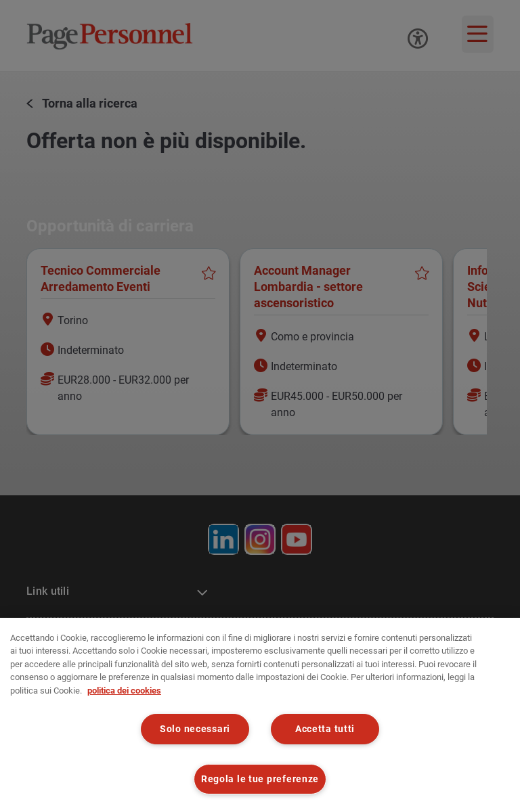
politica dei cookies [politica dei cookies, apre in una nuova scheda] (124, 691)
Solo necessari (195, 729)
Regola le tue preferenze (260, 779)
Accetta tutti (325, 729)
